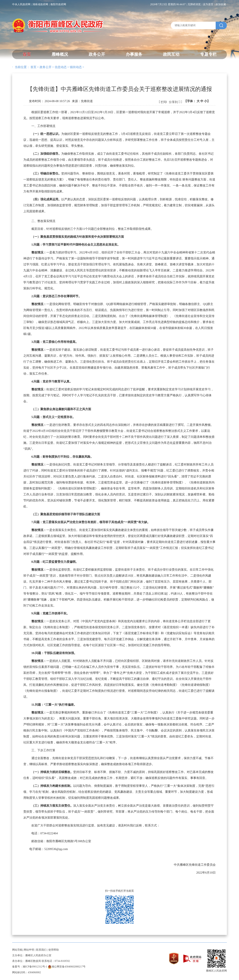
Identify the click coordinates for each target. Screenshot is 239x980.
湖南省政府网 (40, 4)
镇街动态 (76, 67)
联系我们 (41, 950)
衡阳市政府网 (58, 4)
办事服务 (134, 54)
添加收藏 (221, 4)
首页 (27, 54)
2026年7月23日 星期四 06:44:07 (168, 4)
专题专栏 (208, 54)
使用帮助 (54, 950)
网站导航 (17, 950)
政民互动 (171, 54)
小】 (207, 101)
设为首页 (208, 4)
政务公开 (97, 54)
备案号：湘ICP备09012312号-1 (30, 967)
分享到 (173, 102)
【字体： (197, 101)
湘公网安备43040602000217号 (67, 967)
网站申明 (29, 950)
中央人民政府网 (21, 4)
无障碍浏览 (194, 4)
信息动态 (61, 67)
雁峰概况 (60, 54)
